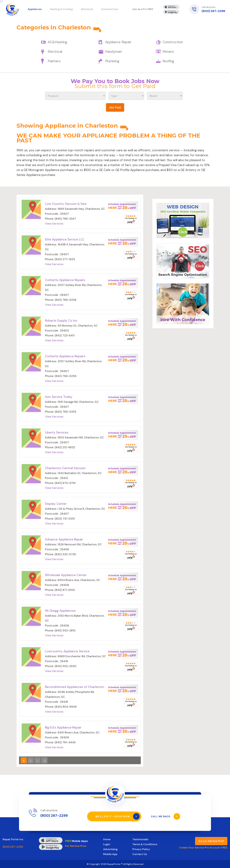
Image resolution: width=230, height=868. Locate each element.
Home (107, 839)
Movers (168, 52)
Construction (173, 42)
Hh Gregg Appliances (60, 611)
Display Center (56, 504)
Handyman (114, 52)
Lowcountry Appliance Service (67, 651)
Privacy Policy (141, 849)
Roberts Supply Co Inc (61, 321)
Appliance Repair (118, 42)
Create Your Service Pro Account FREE (203, 847)
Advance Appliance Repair (64, 539)
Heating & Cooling (61, 9)
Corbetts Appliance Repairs (65, 280)
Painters (54, 61)
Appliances (35, 9)
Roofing (168, 61)
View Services (54, 224)
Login (107, 844)
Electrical (55, 52)
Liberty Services (57, 432)
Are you (211, 841)
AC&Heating (57, 42)
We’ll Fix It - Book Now (118, 816)
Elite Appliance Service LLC (65, 239)
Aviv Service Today (59, 397)
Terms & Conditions (145, 844)
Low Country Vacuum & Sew (66, 204)
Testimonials (140, 839)
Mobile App (110, 854)
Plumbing (112, 61)
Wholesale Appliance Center (66, 575)
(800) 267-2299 (213, 11)
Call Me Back (166, 816)
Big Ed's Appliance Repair (63, 727)
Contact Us (140, 854)
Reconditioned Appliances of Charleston (75, 687)
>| (44, 761)
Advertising (110, 849)
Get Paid (115, 107)
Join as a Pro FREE (143, 9)
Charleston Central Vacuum (65, 468)
